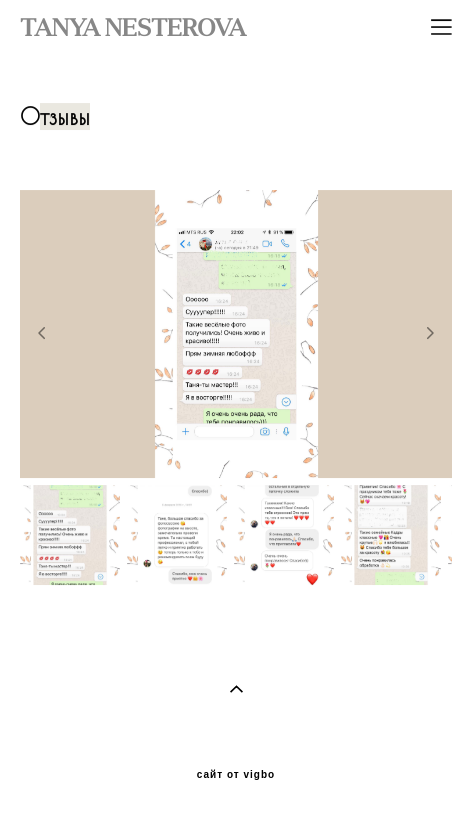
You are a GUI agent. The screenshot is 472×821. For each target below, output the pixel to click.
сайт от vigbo (236, 775)
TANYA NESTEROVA (133, 27)
